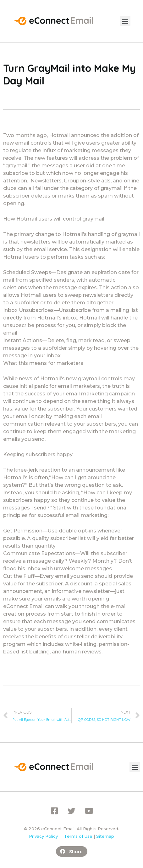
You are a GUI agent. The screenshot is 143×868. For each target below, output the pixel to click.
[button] (125, 21)
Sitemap (105, 836)
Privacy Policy (43, 836)
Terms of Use (78, 836)
